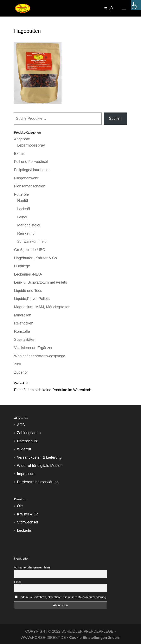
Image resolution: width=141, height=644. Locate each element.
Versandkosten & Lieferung (39, 457)
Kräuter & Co (28, 514)
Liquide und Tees (28, 291)
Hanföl (23, 201)
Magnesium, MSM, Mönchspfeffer (42, 307)
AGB (21, 425)
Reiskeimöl (26, 233)
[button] (7, 637)
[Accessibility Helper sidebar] (136, 5)
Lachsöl (24, 209)
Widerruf (24, 449)
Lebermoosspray (31, 145)
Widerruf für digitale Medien (40, 466)
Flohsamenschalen (30, 186)
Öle (20, 506)
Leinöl (22, 217)
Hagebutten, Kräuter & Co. (36, 258)
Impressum (26, 474)
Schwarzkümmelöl (32, 241)
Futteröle (21, 194)
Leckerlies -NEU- (28, 274)
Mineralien (23, 315)
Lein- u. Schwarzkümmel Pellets (40, 282)
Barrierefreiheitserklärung (38, 482)
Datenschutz (27, 441)
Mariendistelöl (29, 225)
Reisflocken (24, 323)
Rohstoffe (22, 331)
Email (18, 582)
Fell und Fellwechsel (31, 162)
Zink (18, 364)
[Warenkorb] (107, 8)
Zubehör (21, 372)
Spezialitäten (25, 340)
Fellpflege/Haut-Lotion (32, 170)
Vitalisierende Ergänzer (33, 348)
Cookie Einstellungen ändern (95, 638)
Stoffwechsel (27, 522)
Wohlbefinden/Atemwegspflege (40, 356)
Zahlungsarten (29, 433)
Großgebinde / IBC (30, 250)
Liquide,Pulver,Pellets (32, 299)
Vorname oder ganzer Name (32, 567)
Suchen (115, 118)
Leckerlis (24, 530)
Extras (19, 154)
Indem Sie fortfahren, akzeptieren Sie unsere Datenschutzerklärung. (63, 597)
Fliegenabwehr (26, 178)
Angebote (22, 139)
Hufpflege (22, 266)
